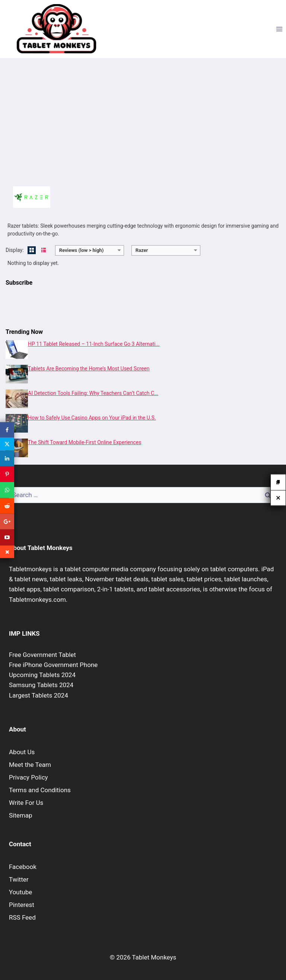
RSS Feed (22, 917)
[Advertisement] (143, 121)
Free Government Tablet (42, 655)
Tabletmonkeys (30, 569)
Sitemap (21, 815)
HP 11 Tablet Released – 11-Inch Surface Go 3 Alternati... (94, 344)
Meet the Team (30, 765)
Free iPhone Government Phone (53, 665)
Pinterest (22, 905)
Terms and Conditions (40, 790)
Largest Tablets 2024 (39, 695)
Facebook (23, 867)
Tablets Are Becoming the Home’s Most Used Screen (89, 369)
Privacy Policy (28, 777)
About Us (22, 752)
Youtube (20, 892)
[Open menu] (279, 29)
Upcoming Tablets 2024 (42, 675)
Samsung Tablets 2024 (41, 685)
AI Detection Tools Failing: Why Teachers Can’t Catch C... (93, 393)
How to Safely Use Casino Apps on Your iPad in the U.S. (92, 418)
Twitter (19, 879)
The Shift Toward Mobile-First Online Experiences (85, 442)
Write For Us (26, 803)
